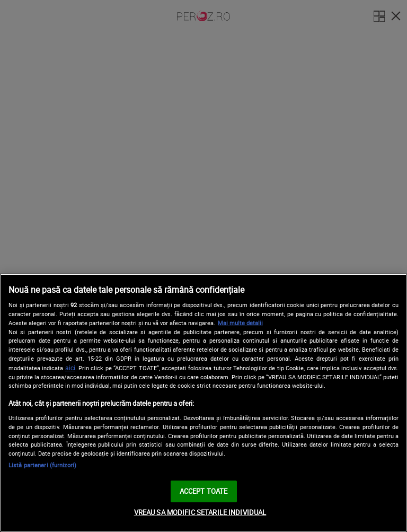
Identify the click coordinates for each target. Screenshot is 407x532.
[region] (203, 403)
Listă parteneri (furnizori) (42, 465)
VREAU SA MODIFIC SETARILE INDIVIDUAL (200, 512)
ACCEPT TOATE (204, 491)
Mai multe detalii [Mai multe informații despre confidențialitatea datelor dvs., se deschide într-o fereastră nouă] (240, 323)
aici (70, 368)
